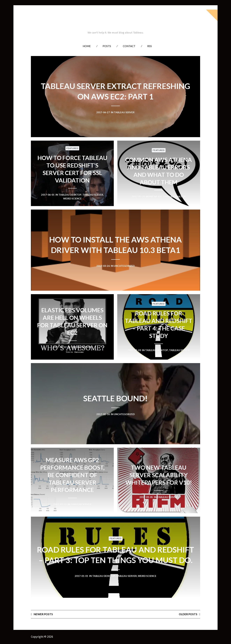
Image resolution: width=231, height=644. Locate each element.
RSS (150, 46)
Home (87, 46)
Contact (129, 46)
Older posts (188, 614)
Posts (107, 46)
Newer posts (44, 614)
